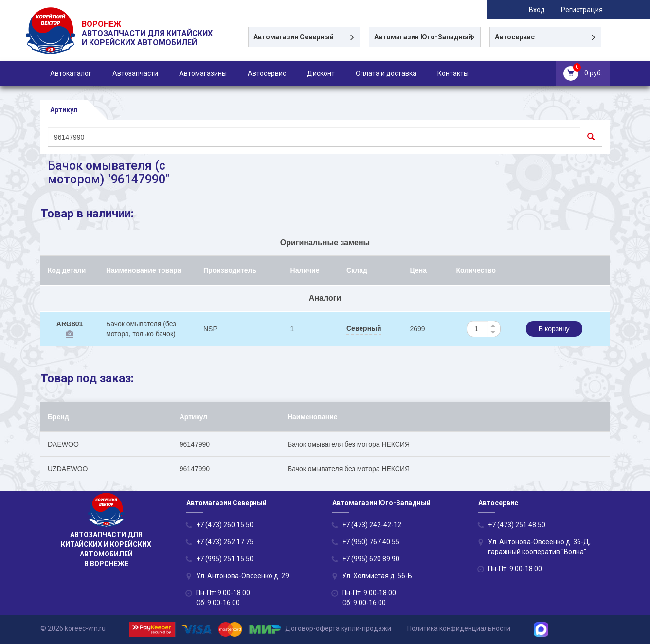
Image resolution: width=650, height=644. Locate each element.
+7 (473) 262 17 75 (225, 542)
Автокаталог (71, 73)
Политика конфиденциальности (459, 629)
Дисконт (321, 73)
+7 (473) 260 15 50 (225, 525)
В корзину (554, 329)
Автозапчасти (135, 73)
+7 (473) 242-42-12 (372, 525)
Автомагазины (203, 73)
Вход (544, 10)
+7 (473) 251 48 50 (517, 525)
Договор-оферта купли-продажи (338, 629)
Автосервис (267, 73)
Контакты (453, 73)
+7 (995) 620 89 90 (371, 559)
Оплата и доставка (386, 73)
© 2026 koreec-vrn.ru (73, 629)
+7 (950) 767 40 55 (371, 542)
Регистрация (589, 10)
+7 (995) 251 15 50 (225, 559)
